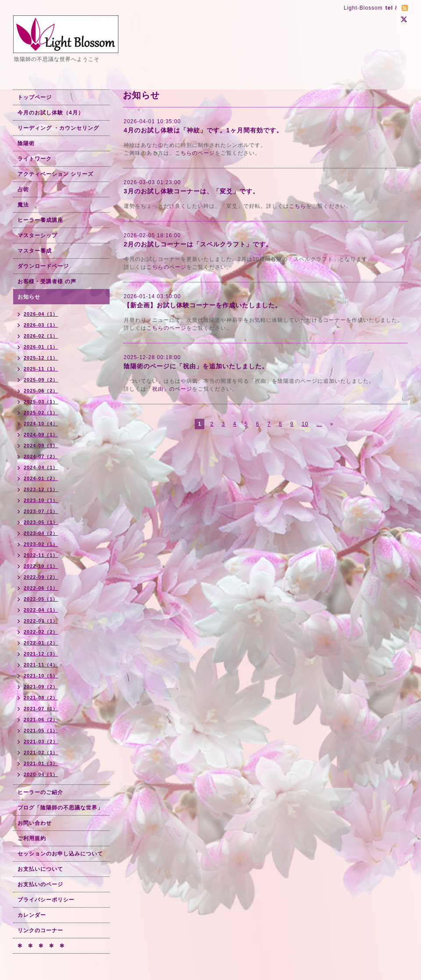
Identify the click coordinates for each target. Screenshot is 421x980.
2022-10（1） (41, 566)
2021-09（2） (41, 687)
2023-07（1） (41, 511)
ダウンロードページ (43, 266)
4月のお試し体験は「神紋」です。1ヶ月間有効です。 (203, 130)
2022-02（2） (41, 632)
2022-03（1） (41, 621)
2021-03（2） (41, 741)
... (319, 424)
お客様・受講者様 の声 (47, 282)
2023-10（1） (41, 500)
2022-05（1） (41, 599)
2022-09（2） (41, 577)
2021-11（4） (41, 665)
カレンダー (32, 915)
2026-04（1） (41, 314)
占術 (23, 189)
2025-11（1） (41, 369)
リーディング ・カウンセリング (58, 128)
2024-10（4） (41, 424)
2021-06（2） (41, 720)
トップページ (35, 97)
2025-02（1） (41, 413)
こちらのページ (195, 153)
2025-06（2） (41, 391)
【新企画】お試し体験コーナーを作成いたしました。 (203, 305)
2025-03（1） (41, 402)
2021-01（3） (41, 763)
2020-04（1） (41, 774)
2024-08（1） (41, 445)
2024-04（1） (41, 467)
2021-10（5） (41, 676)
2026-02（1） (41, 336)
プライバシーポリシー (46, 900)
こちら (298, 206)
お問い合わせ (35, 823)
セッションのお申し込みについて (60, 854)
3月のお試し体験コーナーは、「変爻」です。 (191, 191)
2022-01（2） (41, 643)
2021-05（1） (41, 731)
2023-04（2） (41, 533)
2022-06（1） (41, 588)
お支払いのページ (40, 884)
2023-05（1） (41, 522)
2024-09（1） (41, 435)
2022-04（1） (41, 610)
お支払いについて (40, 869)
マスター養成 (35, 251)
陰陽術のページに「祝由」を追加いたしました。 (196, 366)
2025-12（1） (41, 358)
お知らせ (29, 297)
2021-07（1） (41, 709)
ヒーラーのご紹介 (40, 792)
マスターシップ (37, 235)
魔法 (23, 205)
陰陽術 (26, 143)
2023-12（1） (41, 489)
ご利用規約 (32, 838)
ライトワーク (35, 159)
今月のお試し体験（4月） (51, 113)
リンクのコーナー (40, 930)
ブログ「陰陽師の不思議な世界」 (60, 808)
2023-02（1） (41, 544)
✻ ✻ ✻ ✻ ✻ (41, 946)
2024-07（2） (41, 456)
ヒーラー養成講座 (40, 220)
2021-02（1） (41, 752)
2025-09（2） (41, 380)
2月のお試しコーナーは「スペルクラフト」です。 (198, 244)
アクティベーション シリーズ (55, 174)
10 (305, 424)
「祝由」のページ (169, 389)
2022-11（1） (41, 555)
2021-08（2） (41, 698)
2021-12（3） (41, 654)
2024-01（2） (41, 478)
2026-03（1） (41, 325)
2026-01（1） (41, 347)
